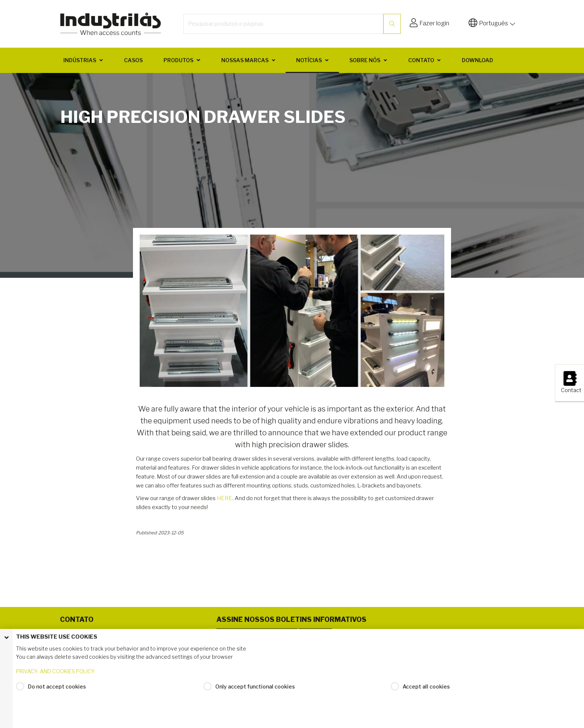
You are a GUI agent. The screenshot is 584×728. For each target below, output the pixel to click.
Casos (133, 60)
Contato (421, 60)
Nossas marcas (245, 60)
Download (477, 60)
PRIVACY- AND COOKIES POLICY (55, 673)
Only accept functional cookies (255, 688)
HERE (225, 498)
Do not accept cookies (57, 688)
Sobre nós (365, 60)
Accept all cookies (426, 688)
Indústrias (80, 60)
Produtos (178, 60)
